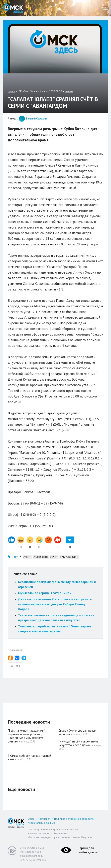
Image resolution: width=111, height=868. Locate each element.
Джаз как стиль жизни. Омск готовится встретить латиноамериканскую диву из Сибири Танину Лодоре (55, 604)
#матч (27, 557)
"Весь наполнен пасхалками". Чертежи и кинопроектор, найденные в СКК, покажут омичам (27, 736)
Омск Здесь (13, 8)
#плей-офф (41, 557)
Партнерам (44, 819)
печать (69, 91)
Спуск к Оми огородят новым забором (78, 732)
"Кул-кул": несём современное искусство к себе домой (79, 743)
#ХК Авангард (69, 557)
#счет (54, 557)
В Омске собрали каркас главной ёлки (29, 757)
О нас (31, 819)
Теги (15, 557)
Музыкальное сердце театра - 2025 (45, 593)
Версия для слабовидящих (88, 850)
